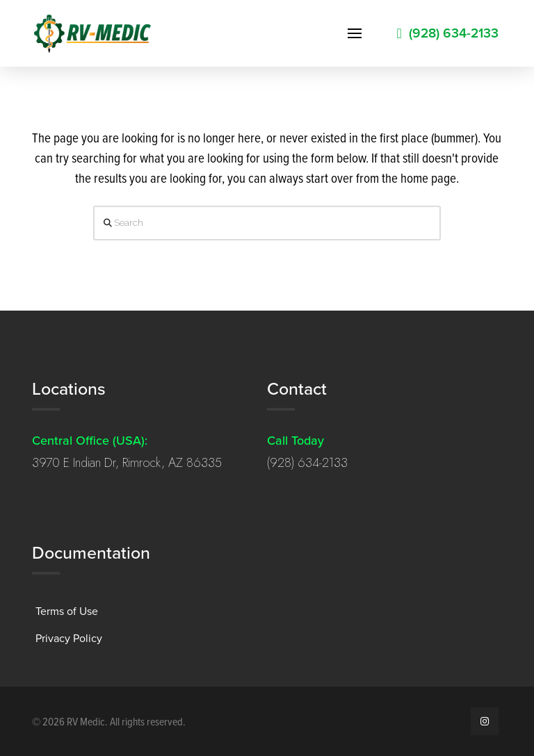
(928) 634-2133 (307, 463)
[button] (355, 33)
